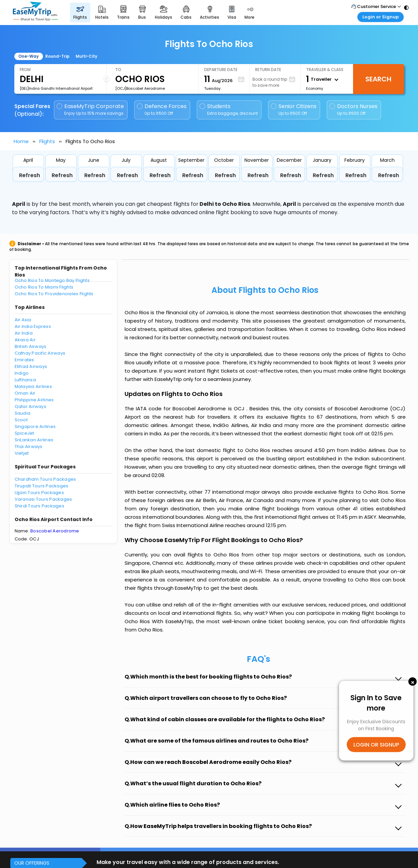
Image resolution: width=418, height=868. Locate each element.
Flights (47, 141)
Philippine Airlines (34, 400)
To (118, 70)
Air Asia (23, 320)
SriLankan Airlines (34, 440)
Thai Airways (29, 447)
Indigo (22, 373)
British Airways (31, 346)
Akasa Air (25, 340)
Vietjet (22, 453)
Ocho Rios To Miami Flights (44, 287)
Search (378, 79)
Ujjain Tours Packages (39, 493)
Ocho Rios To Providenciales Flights (54, 294)
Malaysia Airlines (33, 386)
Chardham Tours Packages (45, 479)
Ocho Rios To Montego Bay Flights (52, 280)
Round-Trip (57, 56)
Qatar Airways (30, 406)
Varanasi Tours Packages (43, 499)
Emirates (24, 360)
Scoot (21, 420)
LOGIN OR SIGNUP (376, 744)
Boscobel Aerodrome (55, 531)
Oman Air (25, 393)
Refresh (29, 175)
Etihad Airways (31, 366)
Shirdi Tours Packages (39, 506)
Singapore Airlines (35, 426)
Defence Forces (162, 110)
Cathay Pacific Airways (40, 353)
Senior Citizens (294, 110)
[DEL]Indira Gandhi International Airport (56, 88)
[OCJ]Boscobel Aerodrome (140, 88)
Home (21, 141)
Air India (24, 333)
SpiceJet (24, 433)
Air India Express (33, 326)
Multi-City (86, 56)
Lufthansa (25, 380)
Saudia (23, 413)
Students (229, 110)
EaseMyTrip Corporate (91, 110)
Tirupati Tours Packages (42, 486)
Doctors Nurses (353, 110)
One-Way (28, 56)
